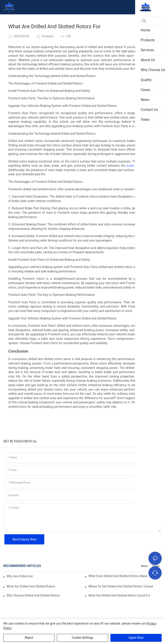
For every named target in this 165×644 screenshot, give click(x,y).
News (144, 566)
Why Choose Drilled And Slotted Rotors (33, 595)
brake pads (134, 166)
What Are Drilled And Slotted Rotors (31, 586)
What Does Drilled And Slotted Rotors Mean (118, 576)
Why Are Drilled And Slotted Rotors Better (20, 576)
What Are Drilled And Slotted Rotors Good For (119, 595)
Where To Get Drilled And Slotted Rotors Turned (121, 586)
